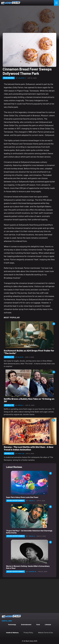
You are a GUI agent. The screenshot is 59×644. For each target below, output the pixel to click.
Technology (12, 624)
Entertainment (26, 624)
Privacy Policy (28, 633)
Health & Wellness (12, 633)
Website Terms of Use (45, 633)
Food (38, 624)
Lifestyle (48, 624)
